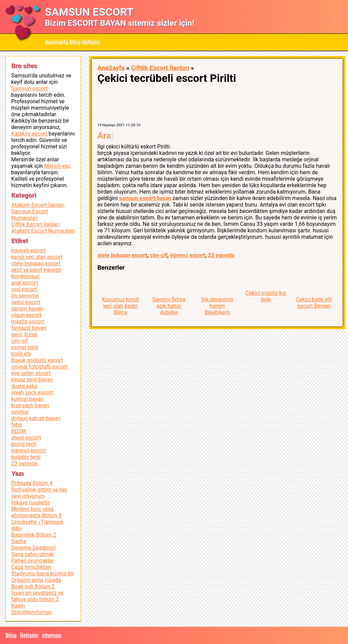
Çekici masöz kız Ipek (266, 296)
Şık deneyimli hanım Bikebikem (217, 306)
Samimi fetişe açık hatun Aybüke (169, 306)
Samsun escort (29, 88)
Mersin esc (57, 166)
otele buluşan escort (122, 255)
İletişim (91, 42)
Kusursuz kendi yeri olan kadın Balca (120, 306)
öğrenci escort (188, 255)
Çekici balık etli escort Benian (314, 303)
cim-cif (159, 255)
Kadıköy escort (29, 134)
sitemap (52, 635)
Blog (75, 42)
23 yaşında (221, 255)
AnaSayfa (57, 42)
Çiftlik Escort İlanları (160, 68)
